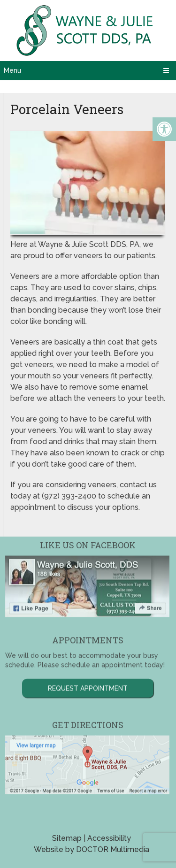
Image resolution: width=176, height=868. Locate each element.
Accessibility (109, 838)
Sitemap (67, 838)
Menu (12, 70)
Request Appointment (88, 669)
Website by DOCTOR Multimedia (92, 849)
